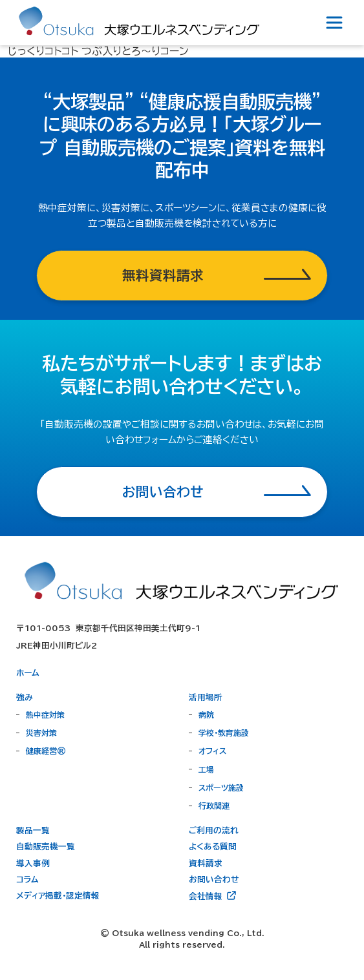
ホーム (28, 673)
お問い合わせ (214, 880)
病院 (206, 714)
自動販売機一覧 (46, 847)
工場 (206, 769)
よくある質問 (213, 847)
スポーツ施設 (221, 787)
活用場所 (206, 697)
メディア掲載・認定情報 (58, 896)
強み (25, 697)
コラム (27, 880)
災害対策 (41, 733)
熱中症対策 (45, 714)
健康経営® (46, 751)
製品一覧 (33, 830)
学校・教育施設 (224, 733)
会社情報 (213, 895)
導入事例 (33, 863)
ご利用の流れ (214, 830)
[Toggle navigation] (334, 23)
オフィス (212, 751)
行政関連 (214, 806)
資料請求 (206, 863)
